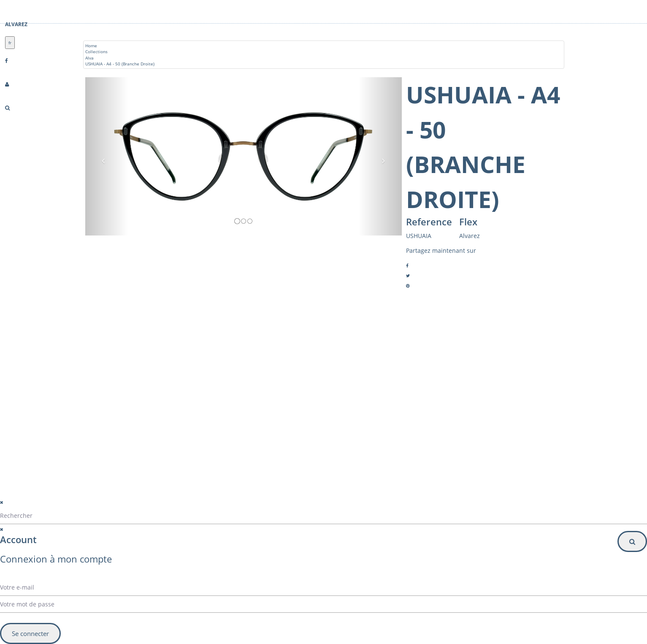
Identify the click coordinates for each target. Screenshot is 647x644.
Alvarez (16, 24)
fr (10, 43)
